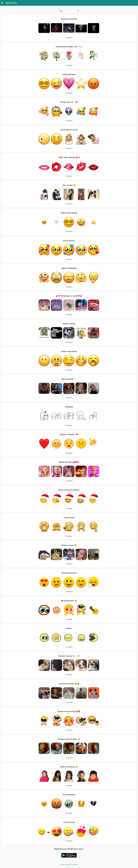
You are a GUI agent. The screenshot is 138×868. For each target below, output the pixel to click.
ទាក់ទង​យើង (75, 865)
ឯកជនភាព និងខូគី (65, 865)
